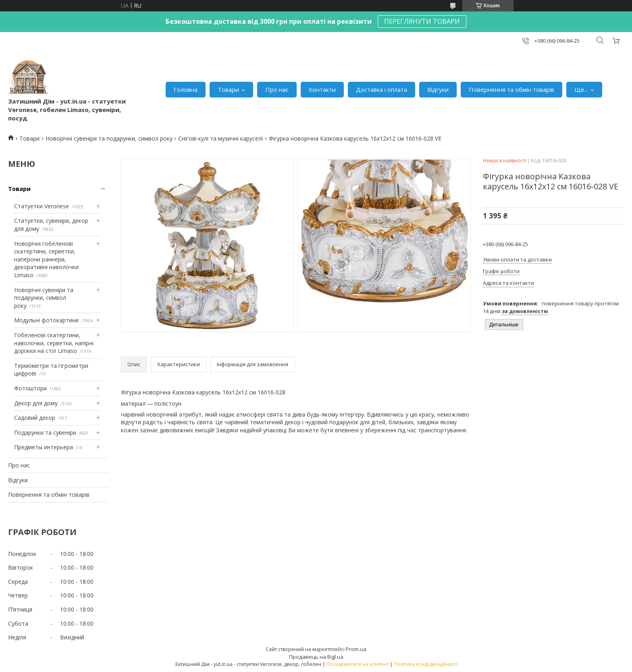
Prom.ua (356, 649)
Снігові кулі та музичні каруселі (220, 138)
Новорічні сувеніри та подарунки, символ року (109, 138)
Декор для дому (36, 403)
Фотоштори (30, 388)
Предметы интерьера (44, 447)
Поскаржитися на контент (358, 664)
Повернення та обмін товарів (511, 89)
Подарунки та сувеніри (45, 432)
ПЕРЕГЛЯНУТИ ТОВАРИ (422, 21)
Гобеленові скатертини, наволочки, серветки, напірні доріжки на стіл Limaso (54, 343)
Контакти (322, 89)
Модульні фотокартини (46, 320)
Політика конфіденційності (426, 664)
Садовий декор (35, 418)
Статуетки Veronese (42, 206)
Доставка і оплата (381, 89)
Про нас (277, 89)
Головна (186, 89)
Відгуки (438, 89)
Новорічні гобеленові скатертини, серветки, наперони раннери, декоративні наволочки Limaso (46, 259)
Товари (228, 89)
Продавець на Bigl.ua (316, 657)
